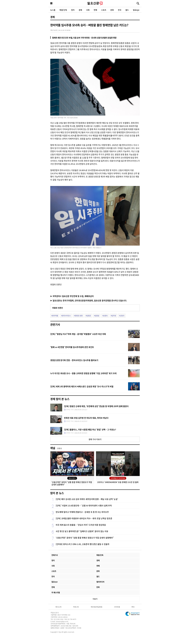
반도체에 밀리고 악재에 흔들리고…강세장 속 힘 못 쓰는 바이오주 (82, 512)
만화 (98, 587)
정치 (73, 10)
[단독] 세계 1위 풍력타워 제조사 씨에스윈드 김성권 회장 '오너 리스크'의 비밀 (82, 386)
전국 (120, 10)
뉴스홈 (53, 10)
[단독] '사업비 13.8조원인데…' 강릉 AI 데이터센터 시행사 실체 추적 (84, 505)
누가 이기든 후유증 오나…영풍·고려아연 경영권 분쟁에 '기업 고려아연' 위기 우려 (83, 373)
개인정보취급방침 (96, 607)
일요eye (136, 10)
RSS (133, 607)
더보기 (95, 599)
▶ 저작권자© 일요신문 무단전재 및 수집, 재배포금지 (72, 296)
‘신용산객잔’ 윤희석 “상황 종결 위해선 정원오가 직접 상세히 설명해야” (85, 538)
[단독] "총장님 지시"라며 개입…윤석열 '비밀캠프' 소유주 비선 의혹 (78, 334)
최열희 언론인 (58, 308)
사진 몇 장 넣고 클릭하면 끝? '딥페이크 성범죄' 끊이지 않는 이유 (82, 531)
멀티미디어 (100, 582)
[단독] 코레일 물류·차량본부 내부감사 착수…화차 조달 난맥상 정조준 (84, 518)
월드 (127, 10)
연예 (95, 10)
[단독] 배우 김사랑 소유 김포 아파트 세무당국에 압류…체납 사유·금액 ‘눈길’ (87, 499)
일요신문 (95, 4)
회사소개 (58, 607)
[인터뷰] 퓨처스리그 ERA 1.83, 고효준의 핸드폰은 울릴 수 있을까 (83, 544)
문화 (112, 10)
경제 (80, 10)
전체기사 (55, 555)
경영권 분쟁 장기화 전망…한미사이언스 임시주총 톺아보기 (74, 360)
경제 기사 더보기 (95, 439)
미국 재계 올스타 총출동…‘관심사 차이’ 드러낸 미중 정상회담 (81, 525)
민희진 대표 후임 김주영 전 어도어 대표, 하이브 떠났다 (86, 418)
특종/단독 (63, 10)
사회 (88, 10)
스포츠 (104, 10)
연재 (53, 587)
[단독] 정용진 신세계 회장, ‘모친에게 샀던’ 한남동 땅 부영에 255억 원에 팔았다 (96, 406)
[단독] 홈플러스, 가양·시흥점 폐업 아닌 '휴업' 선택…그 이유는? (90, 429)
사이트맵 (117, 607)
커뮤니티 (76, 607)
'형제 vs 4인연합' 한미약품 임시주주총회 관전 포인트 (72, 347)
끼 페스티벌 (56, 592)
